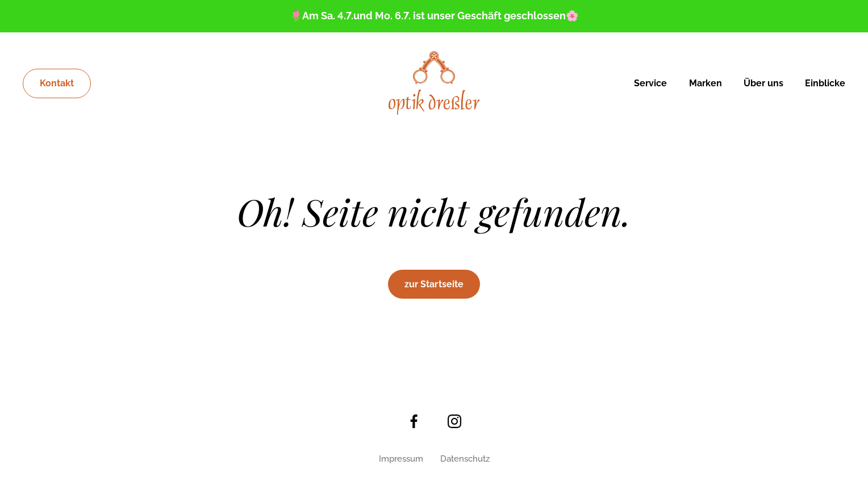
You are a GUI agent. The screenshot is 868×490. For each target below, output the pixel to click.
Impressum (401, 459)
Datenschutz (465, 459)
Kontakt (57, 83)
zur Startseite (434, 284)
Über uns (763, 83)
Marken (706, 83)
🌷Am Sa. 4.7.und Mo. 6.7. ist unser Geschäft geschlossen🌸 (434, 16)
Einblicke (825, 83)
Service (650, 83)
